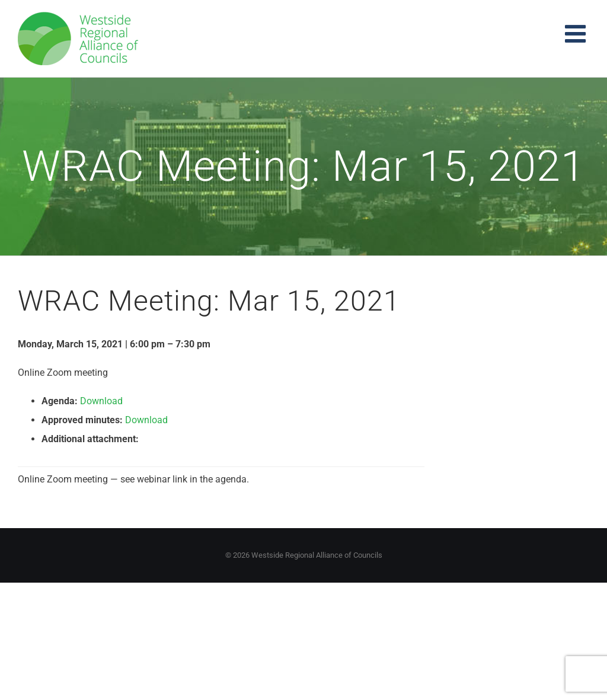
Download (101, 401)
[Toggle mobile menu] (577, 33)
